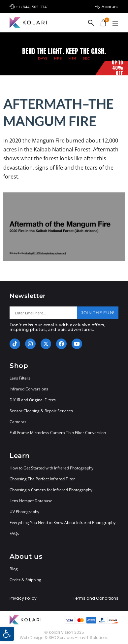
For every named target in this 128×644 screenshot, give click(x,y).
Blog (14, 569)
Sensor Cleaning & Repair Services (41, 411)
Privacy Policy (23, 598)
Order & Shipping (25, 580)
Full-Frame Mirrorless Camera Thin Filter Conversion (58, 433)
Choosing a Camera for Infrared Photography (51, 490)
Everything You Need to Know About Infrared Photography (63, 523)
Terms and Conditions (96, 598)
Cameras (18, 422)
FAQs (14, 533)
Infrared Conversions (29, 389)
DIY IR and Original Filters (33, 400)
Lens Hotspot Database (31, 501)
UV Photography (24, 512)
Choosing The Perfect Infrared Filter (42, 479)
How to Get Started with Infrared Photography (51, 468)
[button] (115, 23)
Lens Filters (20, 378)
